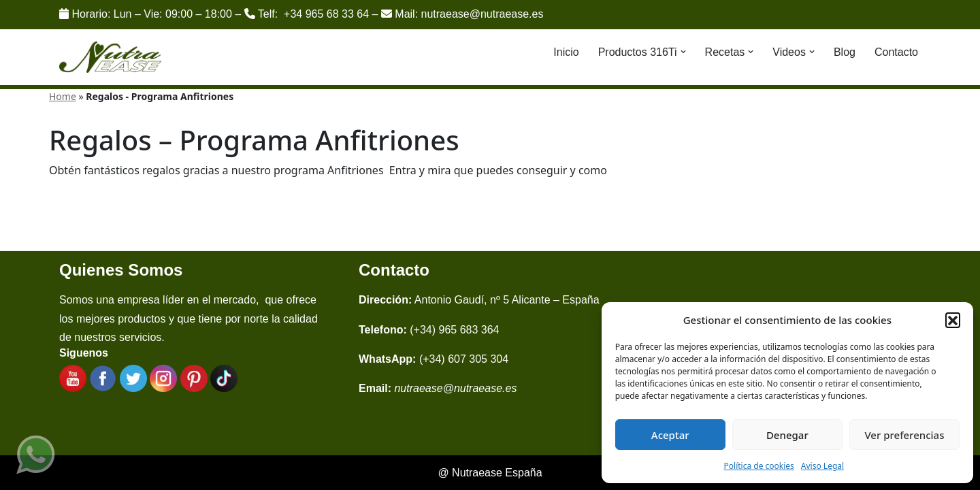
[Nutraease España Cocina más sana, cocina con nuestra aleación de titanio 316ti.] (111, 58)
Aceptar (670, 435)
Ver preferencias (904, 435)
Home (63, 96)
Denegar (787, 435)
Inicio (566, 52)
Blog (845, 52)
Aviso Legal (822, 466)
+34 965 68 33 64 (326, 14)
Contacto (896, 52)
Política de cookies (759, 466)
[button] (953, 320)
